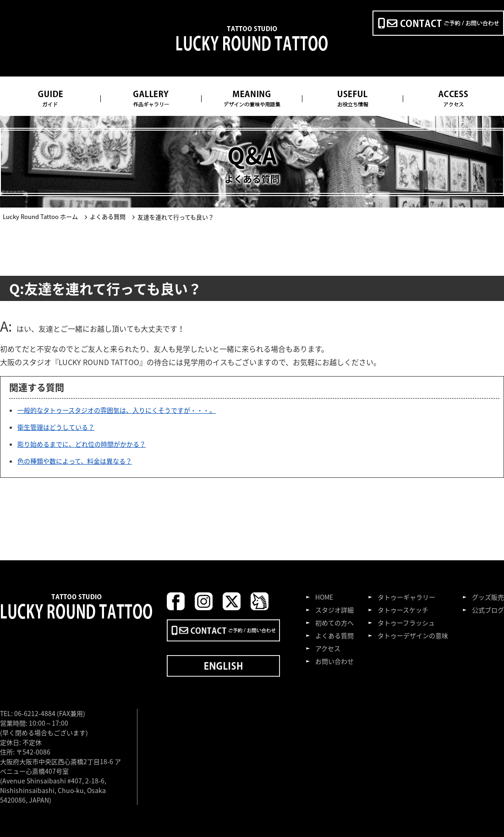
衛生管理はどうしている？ (56, 427)
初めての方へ (334, 623)
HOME (324, 597)
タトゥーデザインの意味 (413, 635)
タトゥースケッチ (403, 610)
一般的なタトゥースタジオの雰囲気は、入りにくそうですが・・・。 (117, 410)
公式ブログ (488, 610)
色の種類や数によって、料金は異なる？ (75, 461)
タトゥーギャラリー (406, 597)
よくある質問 (334, 635)
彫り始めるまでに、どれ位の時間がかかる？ (82, 444)
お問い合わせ (334, 661)
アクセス (328, 648)
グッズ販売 (488, 597)
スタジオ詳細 (334, 610)
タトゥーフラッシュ (406, 623)
